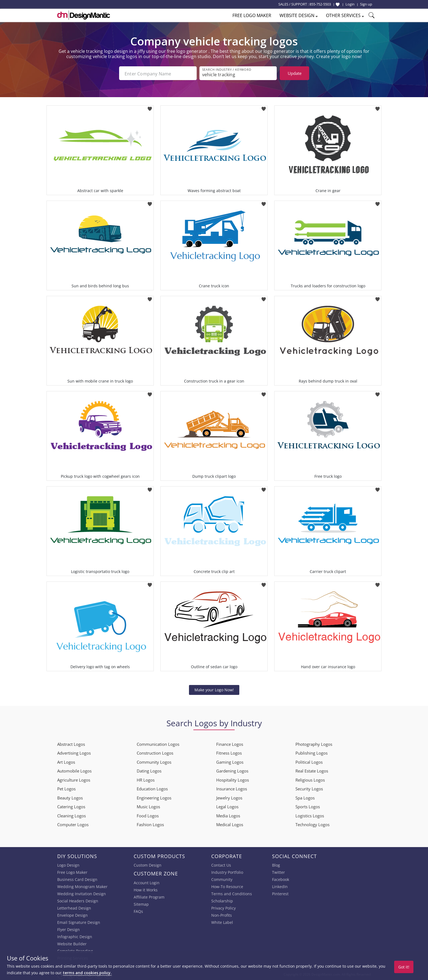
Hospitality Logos (233, 779)
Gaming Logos (230, 761)
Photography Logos (314, 744)
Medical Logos (230, 824)
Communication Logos (158, 744)
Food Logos (148, 815)
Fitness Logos (229, 752)
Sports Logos (308, 806)
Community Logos (154, 761)
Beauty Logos (70, 797)
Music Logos (148, 806)
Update (295, 73)
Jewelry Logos (229, 797)
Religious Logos (310, 779)
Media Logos (228, 815)
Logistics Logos (310, 815)
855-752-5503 (320, 4)
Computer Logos (73, 824)
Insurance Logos (232, 788)
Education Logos (152, 788)
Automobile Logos (74, 770)
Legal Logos (227, 806)
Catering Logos (71, 806)
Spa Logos (305, 797)
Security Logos (309, 788)
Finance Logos (230, 744)
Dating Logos (149, 770)
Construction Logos (155, 752)
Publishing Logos (312, 752)
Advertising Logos (74, 752)
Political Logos (309, 761)
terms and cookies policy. (87, 973)
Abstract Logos (71, 744)
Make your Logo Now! (214, 689)
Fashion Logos (150, 824)
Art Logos (66, 761)
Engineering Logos (154, 797)
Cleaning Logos (72, 815)
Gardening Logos (232, 770)
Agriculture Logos (74, 779)
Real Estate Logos (312, 770)
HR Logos (146, 779)
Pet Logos (66, 788)
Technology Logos (312, 824)
